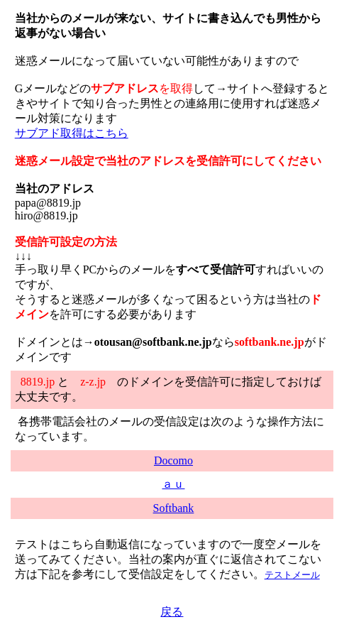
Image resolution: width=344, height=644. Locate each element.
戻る (172, 612)
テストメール (292, 575)
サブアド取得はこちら (72, 133)
